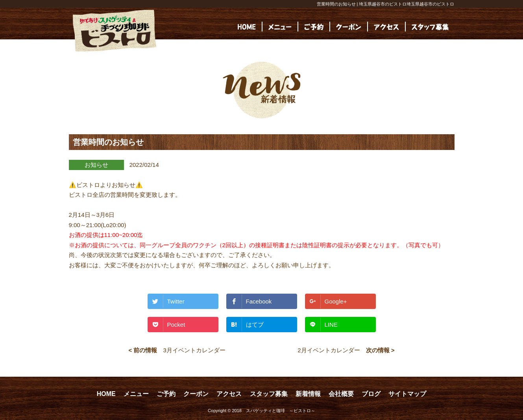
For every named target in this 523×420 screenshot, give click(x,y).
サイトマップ (407, 394)
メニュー (136, 394)
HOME (106, 394)
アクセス (229, 394)
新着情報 (308, 394)
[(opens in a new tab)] (430, 27)
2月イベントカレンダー (329, 350)
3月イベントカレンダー (194, 350)
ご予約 (166, 394)
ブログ (371, 394)
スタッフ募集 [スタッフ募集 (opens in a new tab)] (269, 394)
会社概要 (341, 394)
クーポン (196, 394)
